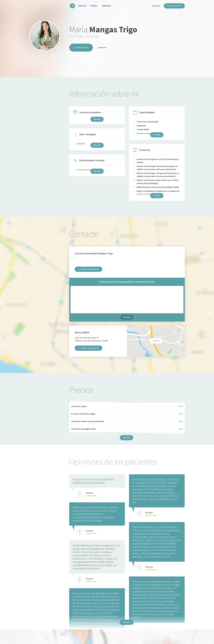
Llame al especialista (88, 269)
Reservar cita (174, 6)
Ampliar (156, 341)
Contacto (156, 6)
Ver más (127, 317)
